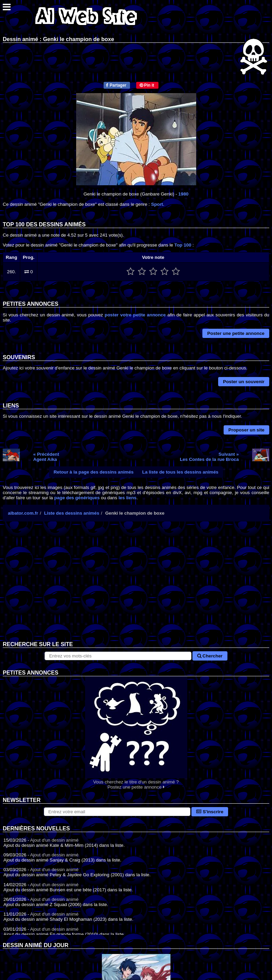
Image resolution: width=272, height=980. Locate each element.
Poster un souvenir (244, 382)
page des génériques (77, 498)
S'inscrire (210, 812)
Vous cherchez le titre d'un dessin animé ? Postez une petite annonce (136, 733)
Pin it (147, 85)
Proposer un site (246, 430)
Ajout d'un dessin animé (54, 840)
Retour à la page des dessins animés (93, 472)
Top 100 (183, 245)
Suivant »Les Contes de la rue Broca (209, 457)
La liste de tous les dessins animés (180, 472)
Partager (116, 85)
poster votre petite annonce (135, 315)
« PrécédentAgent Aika (46, 457)
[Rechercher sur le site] (118, 656)
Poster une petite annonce (236, 333)
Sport (157, 204)
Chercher (210, 656)
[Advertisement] (136, 587)
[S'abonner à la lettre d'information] (117, 812)
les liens (127, 498)
